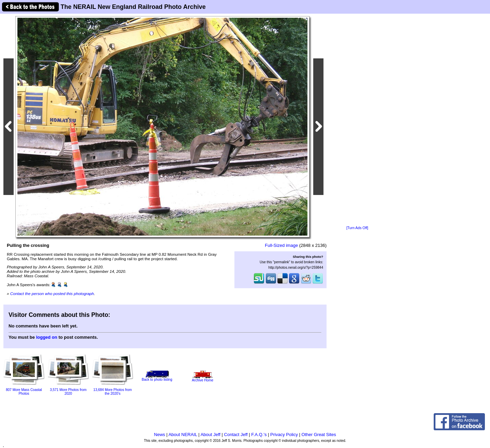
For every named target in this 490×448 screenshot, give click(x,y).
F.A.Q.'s (259, 435)
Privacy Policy (284, 435)
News (160, 435)
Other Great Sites (319, 435)
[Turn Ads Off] (357, 228)
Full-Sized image (281, 245)
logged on (47, 337)
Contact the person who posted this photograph (52, 293)
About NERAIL (183, 435)
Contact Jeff (236, 435)
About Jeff (211, 435)
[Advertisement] (357, 120)
